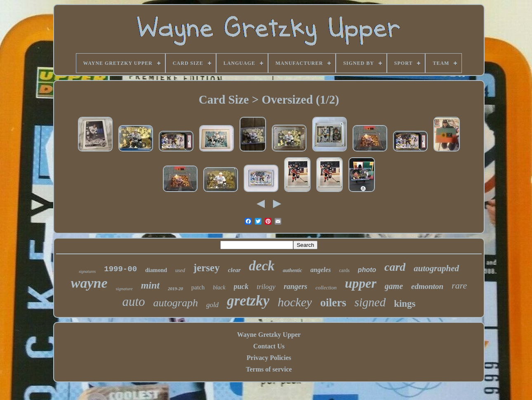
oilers (333, 303)
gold (212, 305)
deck (262, 266)
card (395, 267)
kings (405, 304)
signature (124, 289)
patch (198, 287)
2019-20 (175, 289)
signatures (87, 271)
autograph (176, 303)
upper (360, 283)
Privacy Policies (269, 358)
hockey (295, 302)
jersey (207, 268)
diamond (156, 270)
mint (150, 285)
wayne (89, 283)
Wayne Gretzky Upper (269, 335)
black (219, 288)
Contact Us (269, 346)
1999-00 (120, 269)
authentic (293, 270)
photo (367, 270)
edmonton (427, 286)
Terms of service (269, 369)
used (180, 270)
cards (344, 270)
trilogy (266, 287)
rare (459, 285)
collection (326, 288)
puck (241, 286)
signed (370, 302)
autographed (436, 268)
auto (133, 302)
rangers (295, 286)
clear (234, 270)
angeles (321, 270)
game (394, 286)
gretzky (248, 301)
